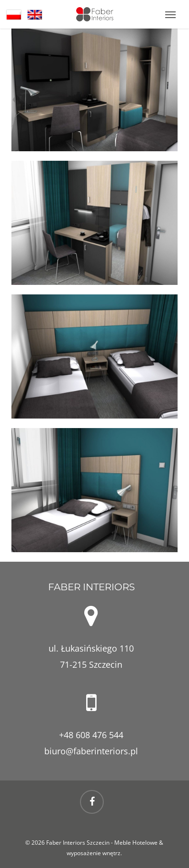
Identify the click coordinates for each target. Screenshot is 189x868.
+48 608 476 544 (91, 735)
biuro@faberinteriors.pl (91, 751)
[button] (170, 14)
